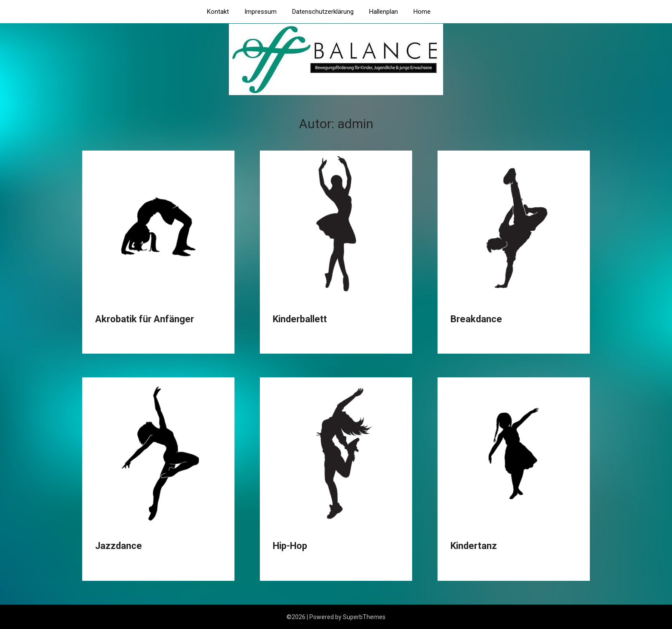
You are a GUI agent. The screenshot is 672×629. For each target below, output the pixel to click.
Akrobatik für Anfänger (145, 319)
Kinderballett (300, 319)
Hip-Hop (290, 546)
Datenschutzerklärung (323, 12)
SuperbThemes (364, 617)
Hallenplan (384, 12)
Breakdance (476, 319)
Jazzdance (119, 546)
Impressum (260, 12)
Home (422, 12)
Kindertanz (474, 546)
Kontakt (218, 12)
